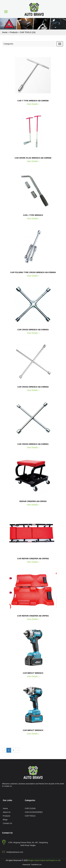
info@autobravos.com (15, 852)
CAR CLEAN (30, 808)
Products (6, 816)
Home (5, 808)
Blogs (5, 819)
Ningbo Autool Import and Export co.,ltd (44, 860)
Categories (8, 44)
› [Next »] (18, 750)
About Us (7, 812)
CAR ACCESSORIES (34, 812)
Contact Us (7, 823)
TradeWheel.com (36, 865)
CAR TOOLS (30, 816)
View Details (33, 104)
